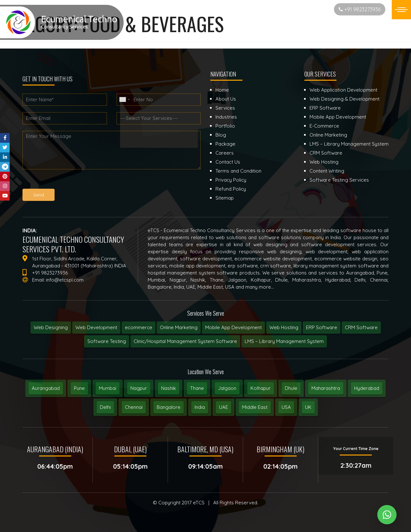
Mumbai (108, 388)
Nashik (169, 388)
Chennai (134, 407)
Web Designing (51, 327)
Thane (197, 388)
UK (308, 407)
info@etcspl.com (65, 280)
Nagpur (139, 388)
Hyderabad (367, 388)
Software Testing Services (339, 180)
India (200, 407)
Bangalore (169, 407)
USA (286, 407)
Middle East (255, 407)
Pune (79, 388)
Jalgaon (227, 388)
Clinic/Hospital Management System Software (185, 341)
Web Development (96, 327)
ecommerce (139, 327)
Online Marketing (179, 327)
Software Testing (107, 341)
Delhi (105, 407)
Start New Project (304, 9)
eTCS (199, 503)
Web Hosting (284, 327)
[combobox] (124, 100)
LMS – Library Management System (284, 341)
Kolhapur (261, 388)
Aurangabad (46, 388)
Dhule (291, 388)
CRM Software (361, 327)
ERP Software (322, 327)
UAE (223, 407)
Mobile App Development (233, 327)
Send (39, 195)
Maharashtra (326, 388)
